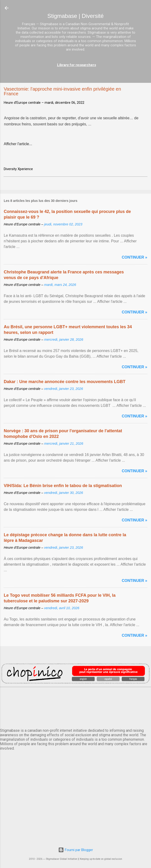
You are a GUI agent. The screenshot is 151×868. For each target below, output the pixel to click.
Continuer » (135, 257)
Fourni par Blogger (76, 850)
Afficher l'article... (18, 144)
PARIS (75, 707)
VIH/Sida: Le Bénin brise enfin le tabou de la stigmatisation (63, 486)
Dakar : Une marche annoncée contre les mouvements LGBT (65, 382)
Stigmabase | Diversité (76, 16)
